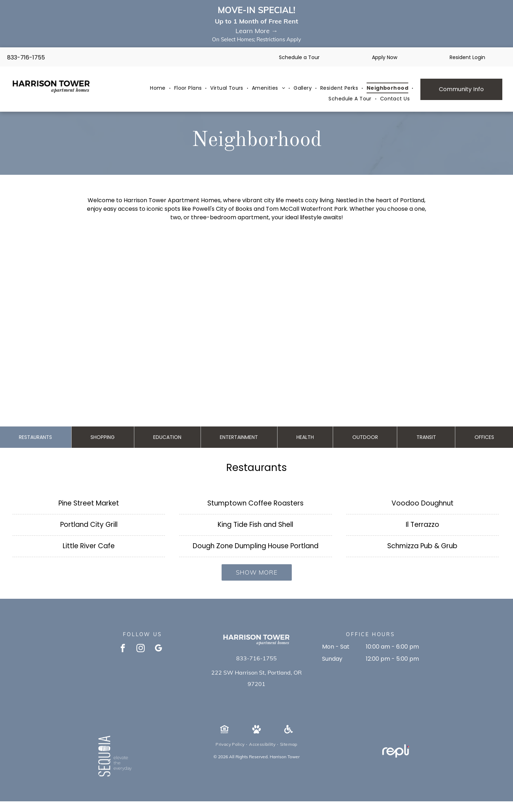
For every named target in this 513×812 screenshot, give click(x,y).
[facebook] (123, 649)
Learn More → (257, 31)
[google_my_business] (158, 649)
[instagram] (141, 649)
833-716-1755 (26, 57)
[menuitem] (159, 88)
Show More (257, 572)
